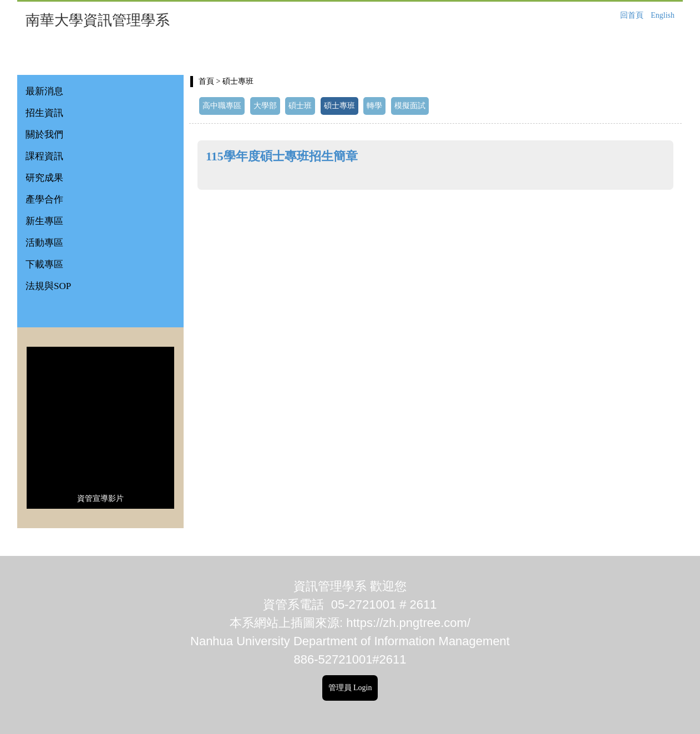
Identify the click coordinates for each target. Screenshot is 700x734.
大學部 (265, 106)
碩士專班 (339, 106)
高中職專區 (222, 106)
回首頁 (632, 15)
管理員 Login (350, 688)
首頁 (206, 81)
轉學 (374, 106)
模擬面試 (410, 106)
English (663, 15)
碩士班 (300, 106)
